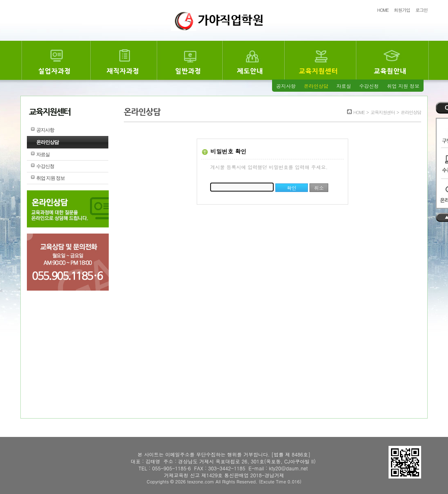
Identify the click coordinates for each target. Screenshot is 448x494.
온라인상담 (316, 86)
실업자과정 (55, 71)
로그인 (422, 10)
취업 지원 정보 (403, 86)
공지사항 (286, 86)
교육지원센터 (318, 71)
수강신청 (369, 86)
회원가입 (402, 10)
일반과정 (188, 71)
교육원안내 (390, 71)
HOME (383, 10)
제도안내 (250, 71)
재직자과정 (123, 71)
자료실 (344, 86)
